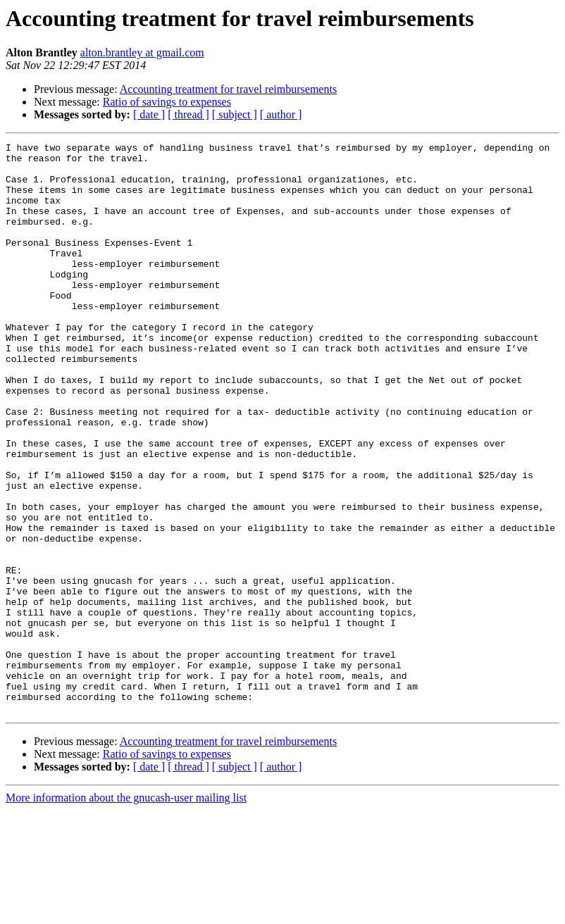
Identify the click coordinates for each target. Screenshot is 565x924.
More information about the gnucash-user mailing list (126, 912)
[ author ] (281, 114)
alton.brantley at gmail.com (142, 52)
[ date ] (149, 114)
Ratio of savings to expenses (167, 102)
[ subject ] (235, 114)
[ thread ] (188, 114)
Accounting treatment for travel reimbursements (228, 89)
